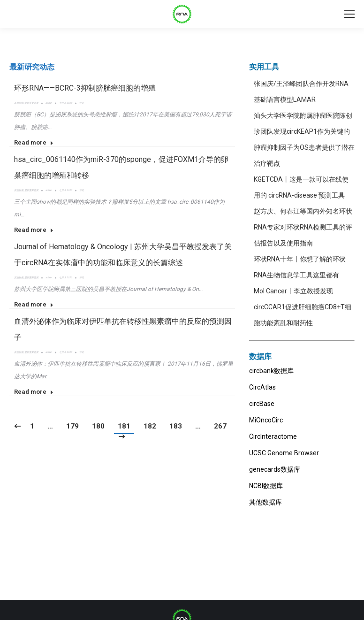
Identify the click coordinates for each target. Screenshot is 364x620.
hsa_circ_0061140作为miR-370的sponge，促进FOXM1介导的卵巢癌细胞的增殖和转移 (121, 167)
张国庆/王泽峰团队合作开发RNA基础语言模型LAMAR (301, 92)
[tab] (32, 67)
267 (220, 426)
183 (176, 426)
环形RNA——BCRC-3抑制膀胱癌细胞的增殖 (85, 88)
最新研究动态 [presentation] (32, 67)
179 (72, 426)
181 (124, 426)
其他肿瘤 (19, 103)
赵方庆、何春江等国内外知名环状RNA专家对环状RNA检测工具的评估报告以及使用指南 (303, 227)
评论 (82, 103)
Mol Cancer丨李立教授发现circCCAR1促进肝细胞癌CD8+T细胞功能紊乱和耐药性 (303, 307)
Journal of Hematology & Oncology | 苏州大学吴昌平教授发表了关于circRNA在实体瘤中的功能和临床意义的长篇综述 (123, 255)
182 (150, 426)
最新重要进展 (31, 103)
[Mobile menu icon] (349, 14)
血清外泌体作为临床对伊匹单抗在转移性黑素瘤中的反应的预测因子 (123, 329)
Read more (34, 142)
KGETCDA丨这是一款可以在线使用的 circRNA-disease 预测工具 (301, 187)
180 (98, 426)
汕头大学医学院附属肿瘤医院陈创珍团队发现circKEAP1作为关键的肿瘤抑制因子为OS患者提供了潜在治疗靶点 (304, 139)
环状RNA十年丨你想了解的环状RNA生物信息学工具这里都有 (300, 267)
